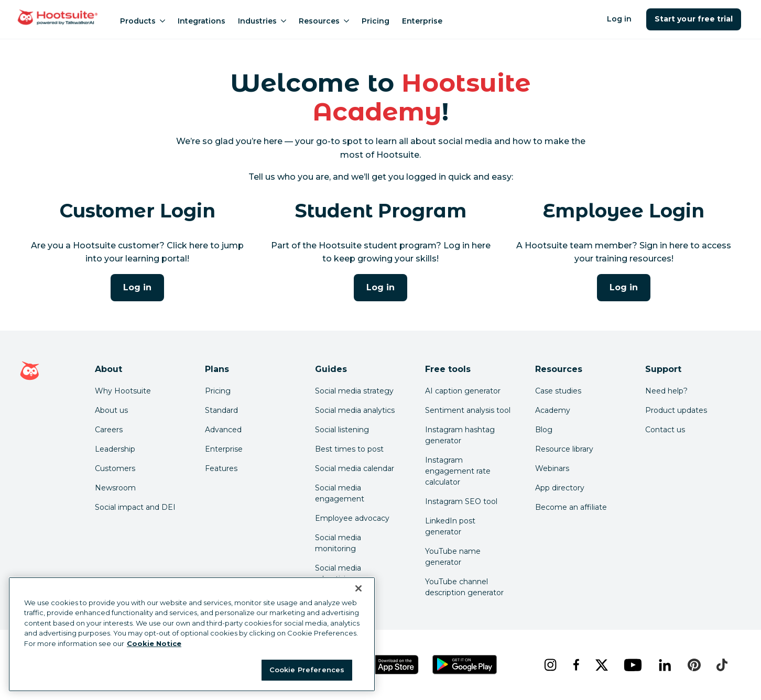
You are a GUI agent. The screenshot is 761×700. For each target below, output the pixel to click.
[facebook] (576, 665)
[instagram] (550, 665)
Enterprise (422, 21)
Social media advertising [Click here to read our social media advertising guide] (338, 573)
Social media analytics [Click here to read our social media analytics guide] (355, 410)
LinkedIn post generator (450, 526)
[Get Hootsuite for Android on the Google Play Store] (465, 665)
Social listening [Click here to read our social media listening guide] (342, 430)
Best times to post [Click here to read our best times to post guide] (349, 449)
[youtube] (633, 665)
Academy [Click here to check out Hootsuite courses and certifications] (553, 410)
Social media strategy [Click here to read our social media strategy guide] (354, 391)
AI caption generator (463, 391)
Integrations (202, 21)
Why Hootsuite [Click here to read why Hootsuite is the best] (123, 391)
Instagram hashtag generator (460, 435)
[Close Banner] (358, 588)
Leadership (115, 449)
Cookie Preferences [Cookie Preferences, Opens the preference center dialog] (307, 670)
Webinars (552, 468)
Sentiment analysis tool (468, 410)
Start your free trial (694, 19)
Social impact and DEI (135, 507)
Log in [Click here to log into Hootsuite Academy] (137, 287)
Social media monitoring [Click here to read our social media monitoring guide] (338, 543)
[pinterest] (694, 665)
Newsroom (115, 488)
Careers (109, 430)
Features (221, 468)
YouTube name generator (453, 557)
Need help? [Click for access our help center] (666, 391)
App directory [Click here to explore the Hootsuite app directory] (560, 488)
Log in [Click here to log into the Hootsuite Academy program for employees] (624, 287)
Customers (115, 468)
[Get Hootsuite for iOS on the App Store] (390, 665)
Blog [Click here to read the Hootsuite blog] (544, 430)
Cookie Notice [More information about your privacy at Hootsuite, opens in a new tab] (154, 643)
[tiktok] (722, 665)
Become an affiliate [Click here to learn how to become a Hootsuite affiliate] (571, 507)
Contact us (665, 430)
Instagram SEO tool (461, 501)
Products (143, 21)
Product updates (676, 410)
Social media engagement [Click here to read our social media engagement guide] (340, 493)
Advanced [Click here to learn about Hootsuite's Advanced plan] (223, 430)
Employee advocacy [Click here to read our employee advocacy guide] (352, 518)
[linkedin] (665, 665)
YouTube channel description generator (464, 587)
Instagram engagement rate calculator (458, 471)
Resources (324, 21)
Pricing (376, 21)
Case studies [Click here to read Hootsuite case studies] (558, 391)
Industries (262, 21)
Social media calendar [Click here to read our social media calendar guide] (355, 468)
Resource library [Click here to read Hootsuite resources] (564, 449)
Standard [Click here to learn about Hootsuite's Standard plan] (221, 410)
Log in (619, 19)
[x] (601, 665)
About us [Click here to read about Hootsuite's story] (111, 410)
